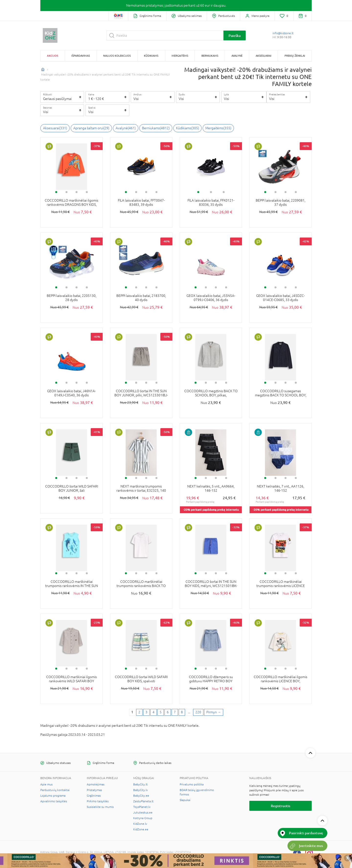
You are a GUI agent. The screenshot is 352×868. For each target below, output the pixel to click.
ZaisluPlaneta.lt (143, 801)
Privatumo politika (192, 784)
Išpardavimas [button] (81, 56)
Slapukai (185, 800)
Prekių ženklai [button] (295, 56)
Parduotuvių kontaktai (55, 790)
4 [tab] (87, 192)
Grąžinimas (94, 796)
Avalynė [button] (237, 56)
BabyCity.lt (140, 784)
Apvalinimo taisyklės (54, 801)
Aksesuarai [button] (264, 56)
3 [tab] (77, 192)
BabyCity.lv (141, 790)
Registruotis (280, 806)
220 (198, 712)
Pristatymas (94, 790)
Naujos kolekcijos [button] (117, 56)
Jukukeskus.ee (143, 813)
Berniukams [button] (210, 56)
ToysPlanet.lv (142, 807)
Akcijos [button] (53, 56)
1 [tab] (56, 192)
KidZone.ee (141, 829)
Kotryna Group (143, 818)
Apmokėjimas (96, 784)
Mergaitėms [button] (180, 56)
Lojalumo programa (53, 796)
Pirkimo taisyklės (98, 801)
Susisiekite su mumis (100, 807)
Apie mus (46, 784)
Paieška (235, 36)
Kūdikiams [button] (151, 56)
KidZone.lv (140, 824)
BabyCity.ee (141, 796)
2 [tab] (66, 192)
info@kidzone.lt (283, 33)
